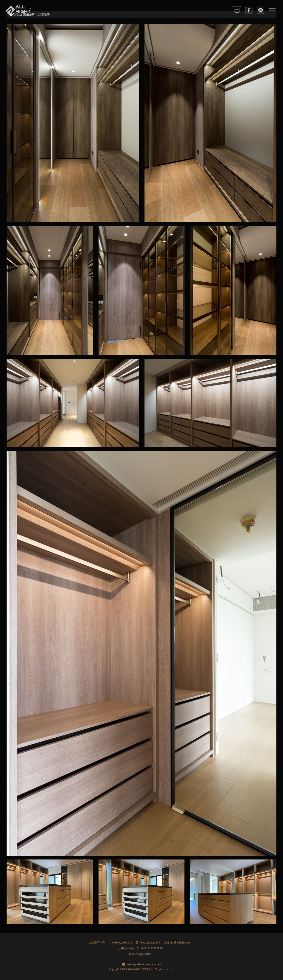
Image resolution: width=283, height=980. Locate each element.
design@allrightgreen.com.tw (142, 964)
